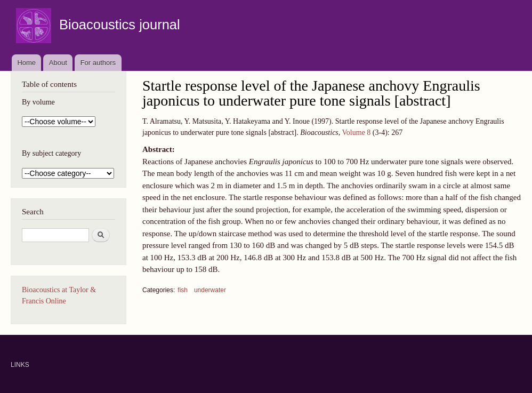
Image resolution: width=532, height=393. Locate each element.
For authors (98, 63)
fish (183, 290)
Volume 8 (357, 133)
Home (26, 63)
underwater (210, 290)
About (58, 63)
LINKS (20, 365)
